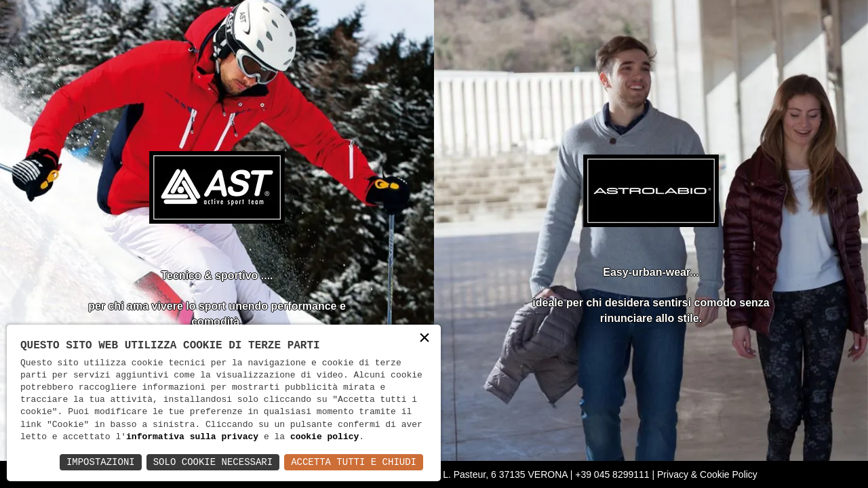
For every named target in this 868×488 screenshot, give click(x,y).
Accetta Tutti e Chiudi (354, 462)
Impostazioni (101, 462)
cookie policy (324, 437)
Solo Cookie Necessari (213, 462)
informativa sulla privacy (192, 437)
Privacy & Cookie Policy (707, 474)
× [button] (425, 339)
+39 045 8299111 (612, 474)
